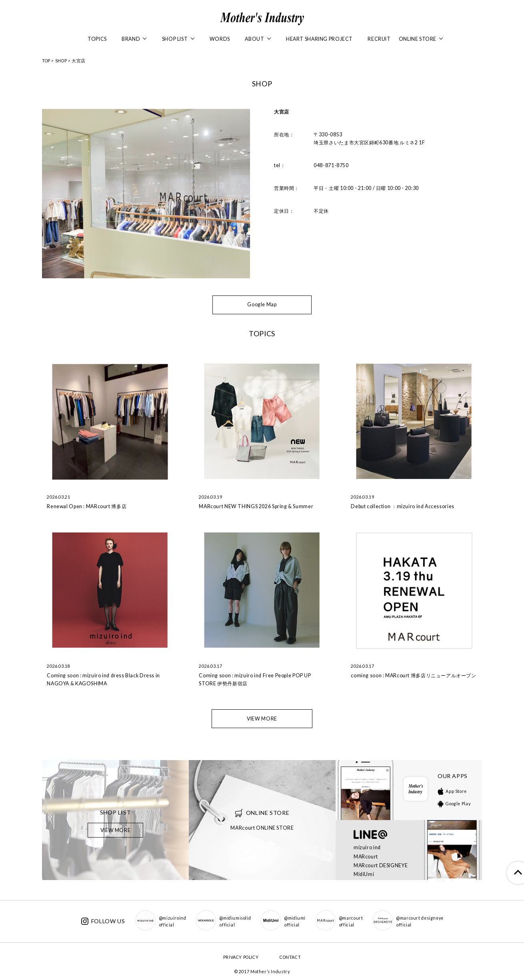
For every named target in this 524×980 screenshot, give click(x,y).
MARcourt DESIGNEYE (381, 865)
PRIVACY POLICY (241, 957)
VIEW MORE (262, 719)
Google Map (262, 304)
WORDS (220, 39)
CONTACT (290, 957)
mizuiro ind (367, 847)
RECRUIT (379, 39)
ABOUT (258, 39)
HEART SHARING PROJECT (319, 39)
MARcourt (366, 857)
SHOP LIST (178, 39)
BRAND (134, 39)
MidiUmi (364, 874)
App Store (452, 791)
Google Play (454, 804)
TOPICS (97, 39)
